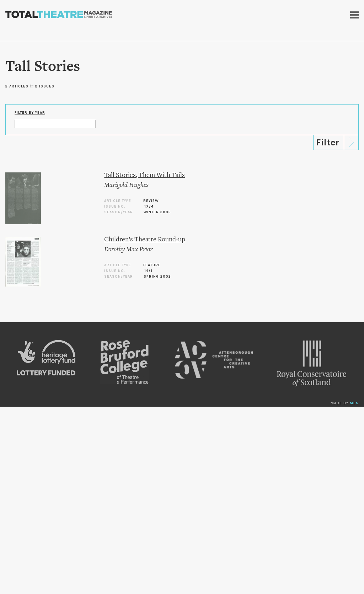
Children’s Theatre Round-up (145, 240)
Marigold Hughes (126, 185)
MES (354, 403)
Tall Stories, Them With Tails (144, 175)
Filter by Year (30, 113)
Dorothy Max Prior (128, 250)
